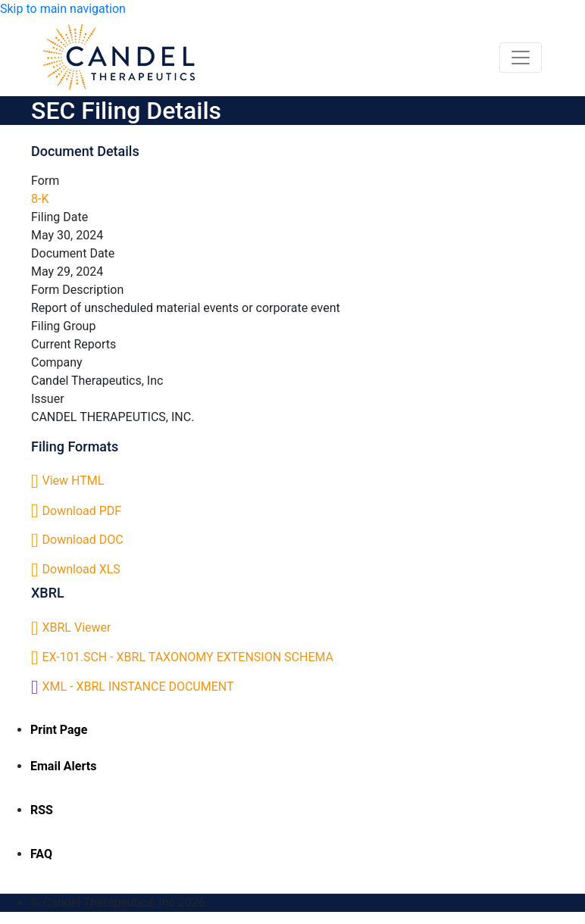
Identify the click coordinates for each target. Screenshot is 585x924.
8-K (40, 199)
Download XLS (81, 569)
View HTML (74, 481)
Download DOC (83, 540)
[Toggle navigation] (521, 58)
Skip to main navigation (63, 9)
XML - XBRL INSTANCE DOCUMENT (138, 687)
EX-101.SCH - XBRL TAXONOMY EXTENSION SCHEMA (188, 657)
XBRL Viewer (77, 627)
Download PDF (82, 511)
